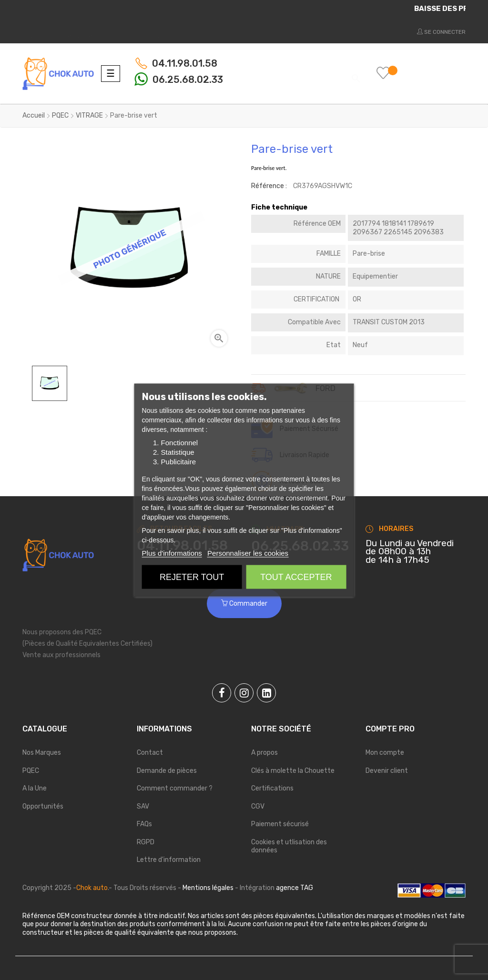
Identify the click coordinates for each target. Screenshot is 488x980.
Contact (150, 753)
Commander (244, 604)
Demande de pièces (167, 771)
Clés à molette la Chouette (293, 771)
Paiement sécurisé (280, 824)
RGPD (146, 842)
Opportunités (43, 806)
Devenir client (387, 771)
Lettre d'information (169, 860)
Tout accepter (296, 577)
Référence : (269, 186)
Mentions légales (208, 888)
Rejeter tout (192, 577)
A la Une (35, 788)
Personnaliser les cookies (248, 553)
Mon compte (385, 753)
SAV (143, 806)
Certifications (272, 788)
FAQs (144, 824)
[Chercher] (300, 73)
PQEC (31, 771)
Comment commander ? (175, 788)
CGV (258, 806)
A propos (264, 753)
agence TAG (295, 888)
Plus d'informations (172, 553)
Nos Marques (42, 753)
